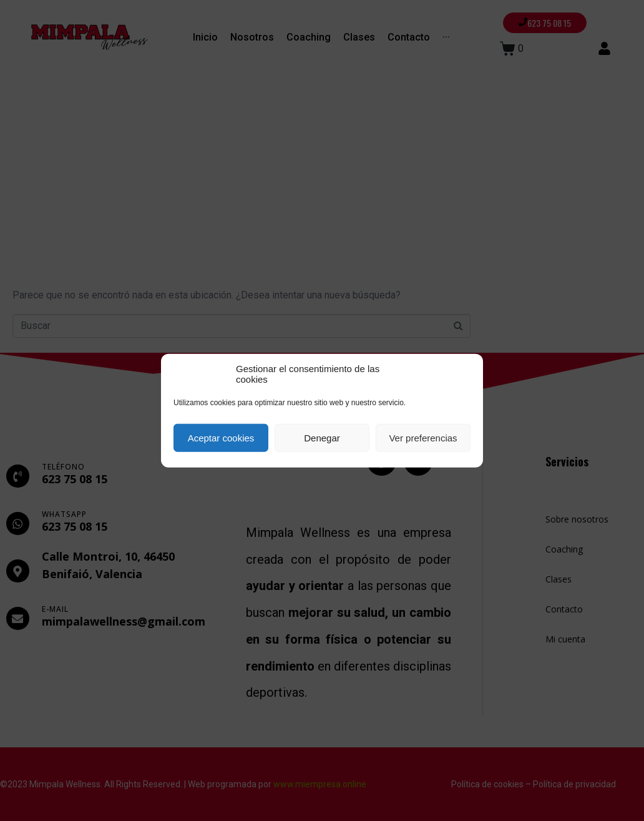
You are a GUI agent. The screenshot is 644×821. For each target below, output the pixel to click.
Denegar (322, 437)
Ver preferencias (423, 437)
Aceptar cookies (221, 437)
